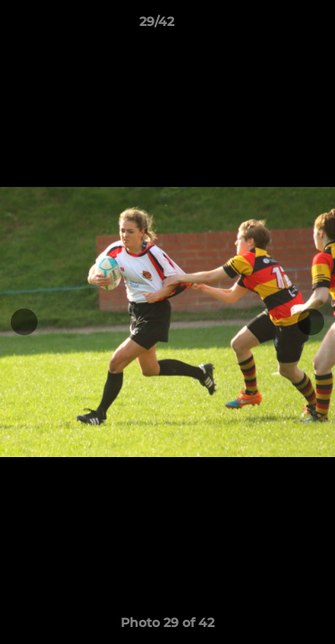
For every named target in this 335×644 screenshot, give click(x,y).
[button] (271, 26)
